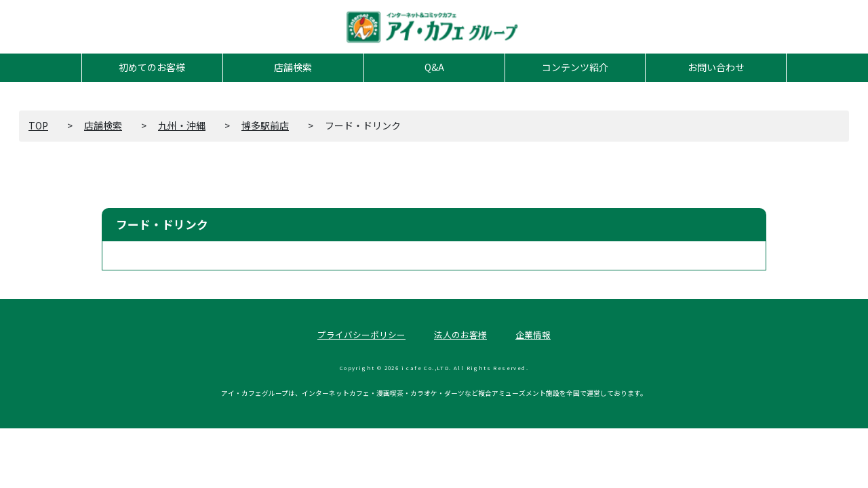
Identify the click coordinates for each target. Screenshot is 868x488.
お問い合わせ (716, 67)
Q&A (434, 67)
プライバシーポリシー (361, 334)
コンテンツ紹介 (575, 67)
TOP (38, 125)
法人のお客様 (460, 334)
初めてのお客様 (152, 67)
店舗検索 (293, 67)
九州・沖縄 (182, 125)
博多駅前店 (265, 125)
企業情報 (533, 334)
